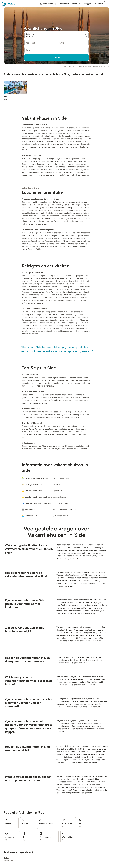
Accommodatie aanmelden (70, 4)
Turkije (80, 66)
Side (107, 66)
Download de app (48, 4)
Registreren (99, 4)
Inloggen (87, 4)
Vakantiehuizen (69, 66)
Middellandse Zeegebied (94, 66)
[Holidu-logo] (13, 4)
